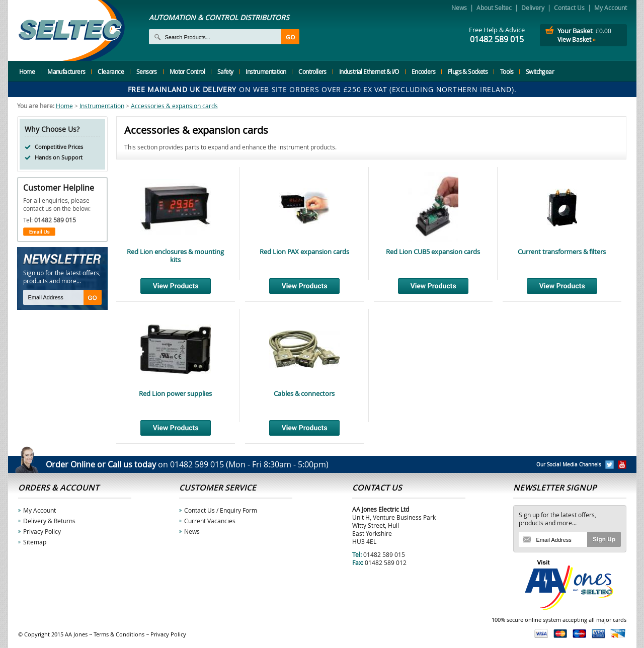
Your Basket (575, 31)
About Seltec (494, 8)
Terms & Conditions (119, 634)
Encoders (423, 71)
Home (27, 71)
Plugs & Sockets (468, 71)
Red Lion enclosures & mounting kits (175, 256)
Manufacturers (66, 71)
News (459, 8)
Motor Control (187, 71)
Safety (225, 71)
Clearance (111, 71)
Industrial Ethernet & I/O (369, 71)
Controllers (312, 71)
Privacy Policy (42, 531)
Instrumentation (266, 71)
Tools (507, 71)
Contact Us (569, 8)
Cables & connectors (304, 393)
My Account (611, 8)
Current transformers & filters (562, 252)
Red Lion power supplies (175, 393)
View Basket (577, 39)
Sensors (147, 71)
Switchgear (540, 71)
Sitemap (35, 542)
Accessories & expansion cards (174, 106)
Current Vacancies (210, 521)
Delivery (533, 8)
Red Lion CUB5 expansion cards (433, 252)
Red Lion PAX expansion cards (304, 252)
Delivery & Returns (49, 521)
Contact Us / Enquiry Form (221, 510)
